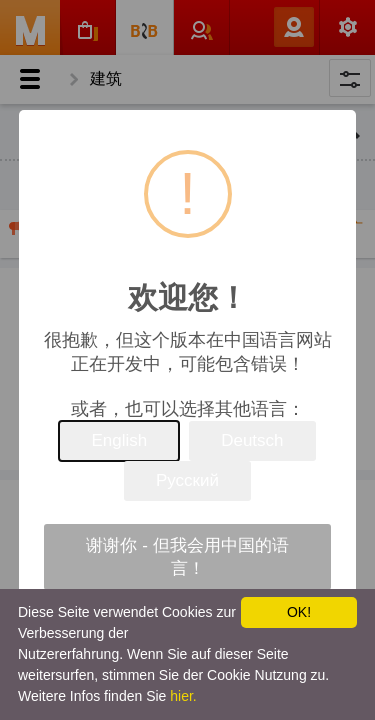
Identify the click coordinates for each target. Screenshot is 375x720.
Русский (187, 480)
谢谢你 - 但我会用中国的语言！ (187, 557)
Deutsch (252, 440)
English (119, 440)
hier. (183, 696)
